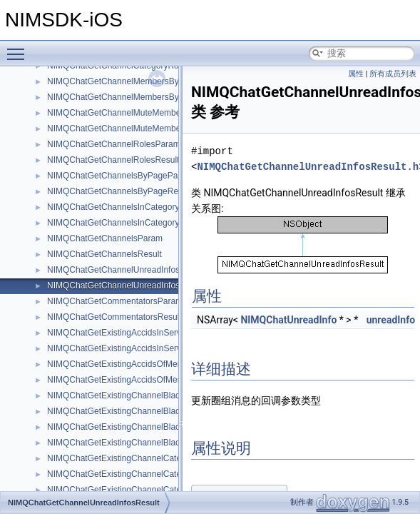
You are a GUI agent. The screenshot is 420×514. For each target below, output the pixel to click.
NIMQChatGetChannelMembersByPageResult (135, 97)
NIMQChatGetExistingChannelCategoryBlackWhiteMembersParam (174, 458)
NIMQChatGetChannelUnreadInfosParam (126, 270)
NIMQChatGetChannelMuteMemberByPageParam (143, 113)
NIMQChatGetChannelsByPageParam (120, 176)
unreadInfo (391, 320)
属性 (356, 74)
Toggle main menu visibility (19, 48)
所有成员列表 (393, 74)
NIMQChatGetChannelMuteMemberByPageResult (142, 128)
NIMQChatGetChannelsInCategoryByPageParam (141, 207)
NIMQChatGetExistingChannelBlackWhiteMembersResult (157, 411)
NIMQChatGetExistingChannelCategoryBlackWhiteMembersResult (174, 474)
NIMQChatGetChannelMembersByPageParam (135, 81)
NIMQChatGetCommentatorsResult (114, 317)
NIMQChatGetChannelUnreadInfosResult (126, 286)
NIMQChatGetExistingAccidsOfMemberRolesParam (145, 364)
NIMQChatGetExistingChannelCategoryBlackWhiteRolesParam (167, 490)
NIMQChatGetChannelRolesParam (114, 144)
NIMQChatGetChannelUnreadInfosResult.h (308, 167)
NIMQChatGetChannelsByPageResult (119, 191)
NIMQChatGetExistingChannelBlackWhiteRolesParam (150, 427)
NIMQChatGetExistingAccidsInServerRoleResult (139, 348)
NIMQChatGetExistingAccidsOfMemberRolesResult (145, 380)
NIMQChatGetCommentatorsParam (115, 301)
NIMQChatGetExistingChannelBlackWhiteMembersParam (157, 395)
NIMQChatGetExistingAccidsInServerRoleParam (139, 333)
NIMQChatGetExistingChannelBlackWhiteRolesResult (149, 443)
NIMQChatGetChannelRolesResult (113, 160)
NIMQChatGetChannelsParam (105, 238)
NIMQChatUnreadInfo (288, 320)
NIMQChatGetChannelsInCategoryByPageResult (140, 223)
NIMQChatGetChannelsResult (104, 254)
